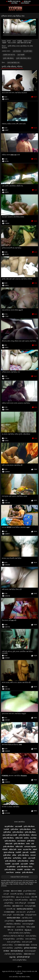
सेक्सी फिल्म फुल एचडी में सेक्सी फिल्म (25, 921)
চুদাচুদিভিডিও (19, 948)
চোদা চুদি (6, 894)
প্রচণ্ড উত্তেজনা (25, 3)
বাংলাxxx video (9, 912)
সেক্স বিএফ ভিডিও (7, 945)
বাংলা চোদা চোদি (27, 942)
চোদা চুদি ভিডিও (9, 921)
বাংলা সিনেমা (10, 873)
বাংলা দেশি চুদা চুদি (20, 903)
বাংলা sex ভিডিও (30, 894)
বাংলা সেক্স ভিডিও (20, 822)
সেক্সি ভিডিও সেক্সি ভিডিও (13, 924)
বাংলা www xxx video (22, 945)
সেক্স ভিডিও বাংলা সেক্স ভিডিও (13, 954)
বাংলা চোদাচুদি (7, 915)
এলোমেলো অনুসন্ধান (30, 847)
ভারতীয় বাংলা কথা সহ (14, 1)
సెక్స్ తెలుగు (28, 930)
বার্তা (33, 844)
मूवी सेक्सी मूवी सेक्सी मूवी (23, 957)
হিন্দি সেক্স (10, 930)
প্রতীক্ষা (14, 855)
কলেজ (20, 850)
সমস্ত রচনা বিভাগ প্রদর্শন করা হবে (19, 877)
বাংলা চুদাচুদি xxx (30, 906)
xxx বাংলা (33, 900)
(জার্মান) (26, 838)
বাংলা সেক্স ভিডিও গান (13, 63)
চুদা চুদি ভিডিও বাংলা (29, 891)
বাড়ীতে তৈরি (19, 838)
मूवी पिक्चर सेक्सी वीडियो (30, 948)
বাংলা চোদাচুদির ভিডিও (19, 960)
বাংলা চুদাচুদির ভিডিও (8, 897)
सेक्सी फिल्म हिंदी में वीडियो (13, 918)
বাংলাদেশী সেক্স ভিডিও (17, 894)
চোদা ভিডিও (20, 939)
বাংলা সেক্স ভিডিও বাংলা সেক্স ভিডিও (19, 933)
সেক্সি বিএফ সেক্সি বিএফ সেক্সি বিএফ (13, 936)
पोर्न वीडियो (6, 951)
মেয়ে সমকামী (21, 55)
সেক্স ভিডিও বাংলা (27, 918)
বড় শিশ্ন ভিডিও (17, 858)
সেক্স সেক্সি (34, 897)
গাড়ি (33, 870)
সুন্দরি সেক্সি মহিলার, (8, 58)
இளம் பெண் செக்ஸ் (23, 897)
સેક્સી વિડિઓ (19, 930)
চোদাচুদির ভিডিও (8, 900)
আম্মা (34, 829)
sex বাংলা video (16, 891)
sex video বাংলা (18, 906)
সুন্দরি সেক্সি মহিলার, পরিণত (24, 58)
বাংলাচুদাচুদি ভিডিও (9, 939)
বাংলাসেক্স (34, 945)
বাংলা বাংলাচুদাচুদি (28, 924)
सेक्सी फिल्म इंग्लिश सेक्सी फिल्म (25, 909)
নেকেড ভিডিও (21, 927)
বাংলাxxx (6, 891)
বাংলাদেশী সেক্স (11, 909)
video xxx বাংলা (29, 954)
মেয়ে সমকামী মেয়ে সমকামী (10, 835)
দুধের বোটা (25, 852)
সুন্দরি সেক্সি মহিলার (29, 827)
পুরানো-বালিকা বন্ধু (9, 852)
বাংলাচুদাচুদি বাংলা (31, 915)
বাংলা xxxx (31, 903)
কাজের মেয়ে (27, 1)
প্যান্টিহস (32, 864)
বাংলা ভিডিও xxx (18, 915)
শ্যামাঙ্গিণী (6, 829)
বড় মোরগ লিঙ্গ (27, 850)
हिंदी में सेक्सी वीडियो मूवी (17, 951)
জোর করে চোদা (21, 912)
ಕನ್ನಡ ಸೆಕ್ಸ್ (12, 957)
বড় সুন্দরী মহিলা (28, 51)
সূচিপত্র (19, 967)
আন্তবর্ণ (35, 850)
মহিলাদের (34, 835)
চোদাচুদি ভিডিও (9, 903)
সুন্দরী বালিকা (14, 829)
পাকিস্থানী (5, 850)
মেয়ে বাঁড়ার (14, 3)
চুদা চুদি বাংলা (31, 912)
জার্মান (28, 844)
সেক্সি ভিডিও (7, 906)
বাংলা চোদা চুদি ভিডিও (14, 942)
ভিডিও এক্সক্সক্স (31, 927)
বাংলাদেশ (33, 855)
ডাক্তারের (18, 873)
